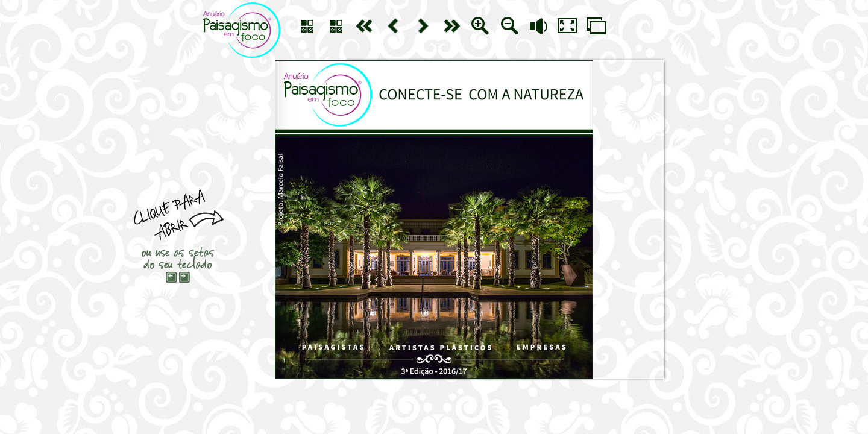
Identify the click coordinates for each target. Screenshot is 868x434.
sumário (307, 26)
